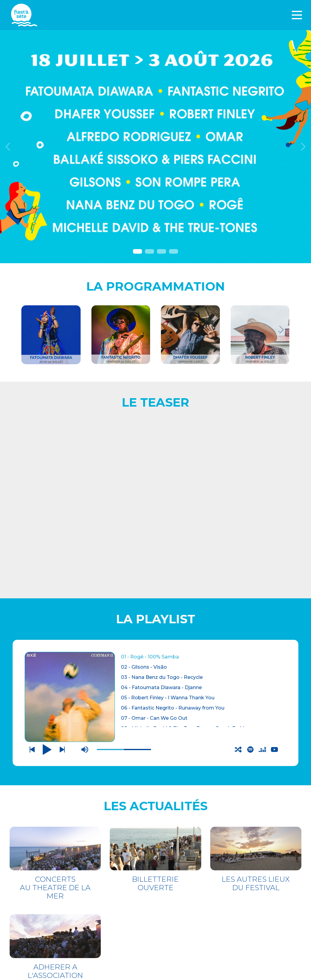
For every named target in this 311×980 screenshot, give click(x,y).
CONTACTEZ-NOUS (187, 888)
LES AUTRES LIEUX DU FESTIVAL (256, 658)
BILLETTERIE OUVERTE (155, 658)
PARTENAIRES (181, 913)
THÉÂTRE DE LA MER (61, 900)
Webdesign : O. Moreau (193, 974)
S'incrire (176, 960)
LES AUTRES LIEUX (57, 912)
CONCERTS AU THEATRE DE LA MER (55, 662)
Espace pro (179, 904)
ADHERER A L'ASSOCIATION (55, 746)
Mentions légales (189, 896)
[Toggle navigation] (297, 15)
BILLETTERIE (46, 888)
